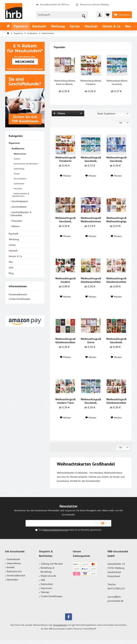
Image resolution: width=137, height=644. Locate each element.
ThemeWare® (90, 629)
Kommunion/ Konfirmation (26, 164)
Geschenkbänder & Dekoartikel (21, 214)
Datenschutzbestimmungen (56, 530)
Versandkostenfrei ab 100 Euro (55, 5)
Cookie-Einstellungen (20, 299)
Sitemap (45, 592)
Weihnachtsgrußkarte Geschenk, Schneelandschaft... (116, 159)
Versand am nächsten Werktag (94, 5)
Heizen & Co (15, 256)
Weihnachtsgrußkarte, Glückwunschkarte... (91, 280)
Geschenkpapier (20, 201)
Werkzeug (14, 239)
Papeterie (14, 143)
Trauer (16, 174)
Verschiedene (20, 179)
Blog (11, 273)
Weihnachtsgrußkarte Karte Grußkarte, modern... (65, 82)
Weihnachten (20, 154)
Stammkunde (13, 559)
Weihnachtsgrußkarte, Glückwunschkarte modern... (116, 401)
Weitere (15, 226)
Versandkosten (60, 625)
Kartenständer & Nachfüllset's (21, 195)
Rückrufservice (14, 571)
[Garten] (75, 26)
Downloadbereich (18, 294)
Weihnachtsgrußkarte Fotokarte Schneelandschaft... (91, 82)
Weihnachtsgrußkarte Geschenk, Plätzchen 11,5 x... (65, 220)
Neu (11, 262)
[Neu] (128, 26)
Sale (11, 268)
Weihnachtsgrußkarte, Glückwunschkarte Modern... (116, 280)
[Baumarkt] (39, 26)
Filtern (59, 113)
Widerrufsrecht (48, 576)
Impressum (46, 588)
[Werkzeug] (58, 26)
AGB (43, 580)
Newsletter (13, 580)
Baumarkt (13, 234)
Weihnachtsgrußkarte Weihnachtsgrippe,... (116, 220)
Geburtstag (19, 169)
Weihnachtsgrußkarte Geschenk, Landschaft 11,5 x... (117, 82)
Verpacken (17, 221)
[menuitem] (122, 15)
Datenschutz (47, 584)
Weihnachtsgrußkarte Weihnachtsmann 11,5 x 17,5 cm (91, 220)
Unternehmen (14, 563)
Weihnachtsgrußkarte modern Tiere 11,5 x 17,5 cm (65, 401)
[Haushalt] (91, 26)
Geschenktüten (19, 207)
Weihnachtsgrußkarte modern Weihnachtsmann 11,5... (65, 280)
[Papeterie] (21, 26)
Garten (12, 245)
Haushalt (13, 251)
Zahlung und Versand (52, 564)
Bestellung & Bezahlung (48, 570)
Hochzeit (18, 188)
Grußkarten (18, 148)
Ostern (17, 159)
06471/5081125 (116, 589)
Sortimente (19, 184)
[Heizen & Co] (111, 26)
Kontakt (11, 567)
